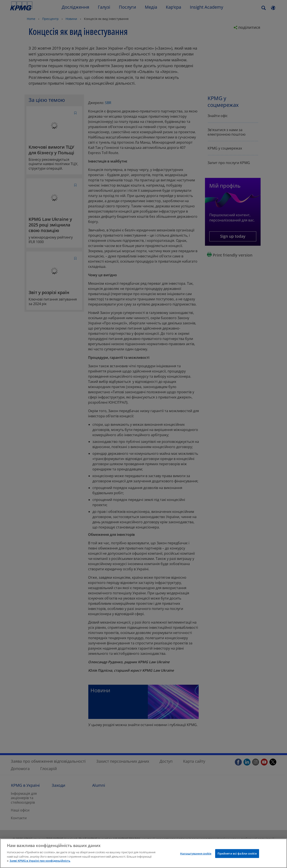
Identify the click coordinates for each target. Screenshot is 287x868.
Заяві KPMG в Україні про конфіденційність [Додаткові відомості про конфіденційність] (40, 861)
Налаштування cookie (196, 853)
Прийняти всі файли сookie (237, 853)
